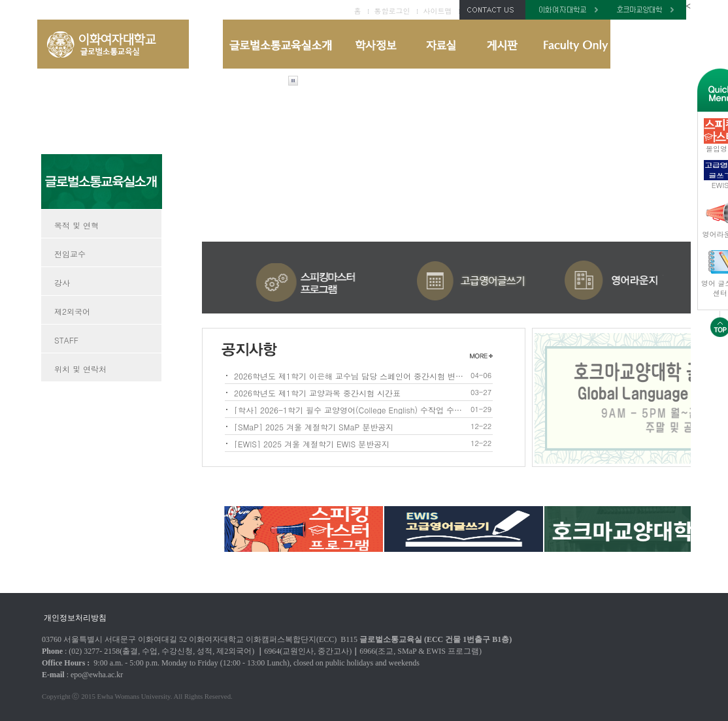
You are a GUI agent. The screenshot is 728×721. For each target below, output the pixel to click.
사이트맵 (438, 11)
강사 (62, 282)
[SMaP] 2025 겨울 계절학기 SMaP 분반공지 (314, 426)
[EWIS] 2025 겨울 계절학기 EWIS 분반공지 (312, 443)
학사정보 (374, 44)
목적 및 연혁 (76, 225)
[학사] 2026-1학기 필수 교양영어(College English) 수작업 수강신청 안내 (350, 409)
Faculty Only (571, 44)
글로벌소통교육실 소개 (281, 44)
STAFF (66, 340)
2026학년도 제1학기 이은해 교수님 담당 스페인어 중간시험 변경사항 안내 (350, 375)
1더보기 (481, 355)
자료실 (440, 44)
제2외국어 (72, 311)
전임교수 (70, 254)
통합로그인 (392, 11)
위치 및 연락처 (80, 369)
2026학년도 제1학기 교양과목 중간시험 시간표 (317, 392)
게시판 (502, 44)
